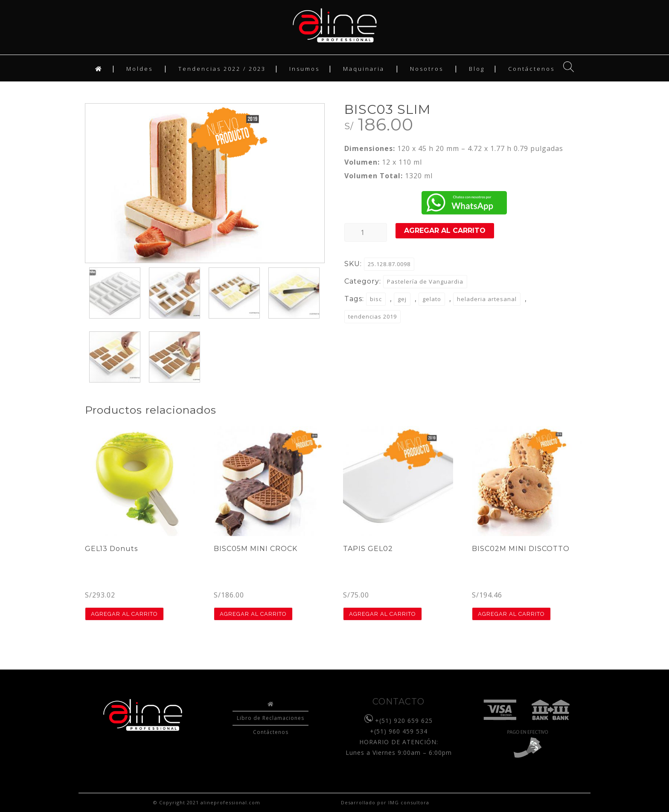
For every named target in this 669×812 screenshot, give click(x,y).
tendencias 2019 (372, 316)
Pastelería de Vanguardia (425, 281)
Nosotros (427, 69)
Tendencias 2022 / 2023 (222, 69)
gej (402, 299)
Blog (477, 69)
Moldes (140, 69)
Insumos (304, 69)
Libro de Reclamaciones (271, 718)
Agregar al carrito (445, 231)
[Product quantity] (366, 232)
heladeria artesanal (487, 299)
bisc (376, 299)
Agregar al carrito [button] (124, 614)
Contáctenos (531, 69)
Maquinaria (364, 69)
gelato (432, 299)
